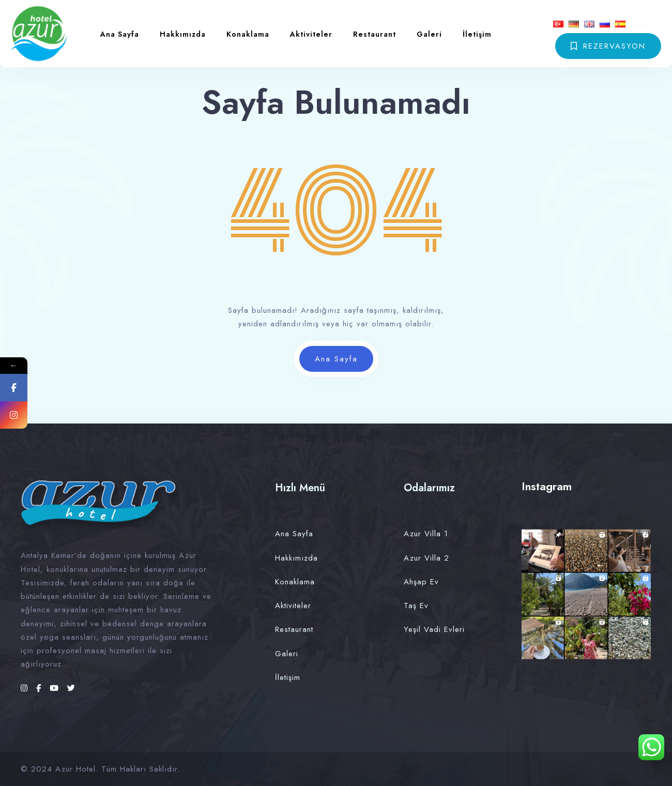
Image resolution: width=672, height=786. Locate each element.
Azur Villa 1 (426, 534)
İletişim (477, 34)
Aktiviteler (311, 34)
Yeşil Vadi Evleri (434, 629)
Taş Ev (416, 606)
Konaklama (248, 34)
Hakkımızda (183, 34)
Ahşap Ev (421, 582)
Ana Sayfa (120, 34)
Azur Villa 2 (426, 558)
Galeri (429, 34)
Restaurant (375, 34)
